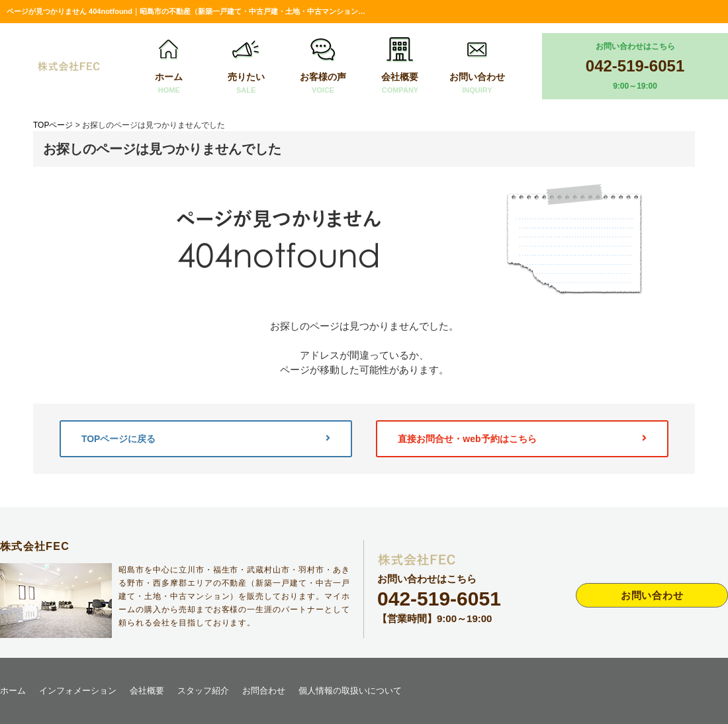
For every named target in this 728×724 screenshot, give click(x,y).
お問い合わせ (477, 67)
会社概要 (400, 67)
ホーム (169, 67)
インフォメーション (78, 691)
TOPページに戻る (206, 439)
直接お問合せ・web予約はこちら (522, 439)
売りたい (246, 67)
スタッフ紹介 (203, 691)
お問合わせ (264, 691)
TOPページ (53, 125)
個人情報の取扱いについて (350, 691)
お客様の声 (323, 67)
